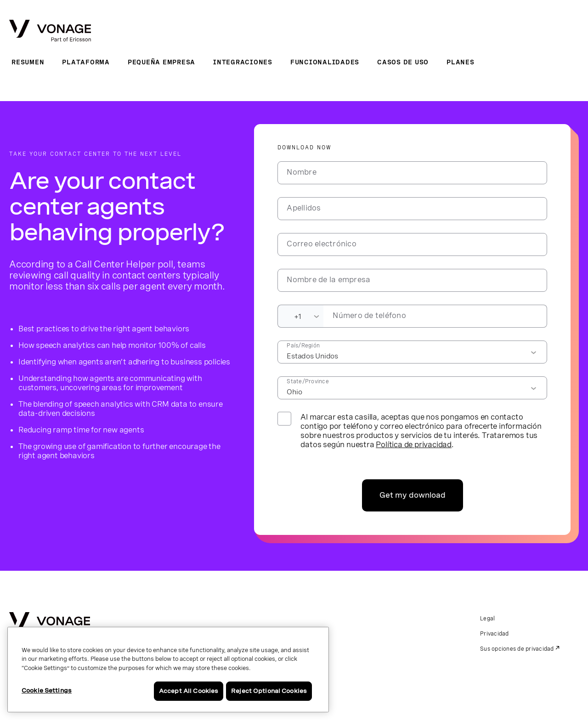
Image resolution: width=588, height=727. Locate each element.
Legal (487, 619)
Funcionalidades (325, 62)
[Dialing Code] (300, 316)
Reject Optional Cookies (269, 691)
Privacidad (495, 634)
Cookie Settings (47, 690)
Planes (461, 62)
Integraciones (243, 62)
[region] (168, 670)
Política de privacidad (414, 444)
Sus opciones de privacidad (517, 649)
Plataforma (86, 62)
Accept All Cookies (189, 691)
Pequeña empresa (161, 62)
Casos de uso (403, 62)
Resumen (28, 62)
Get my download (413, 495)
